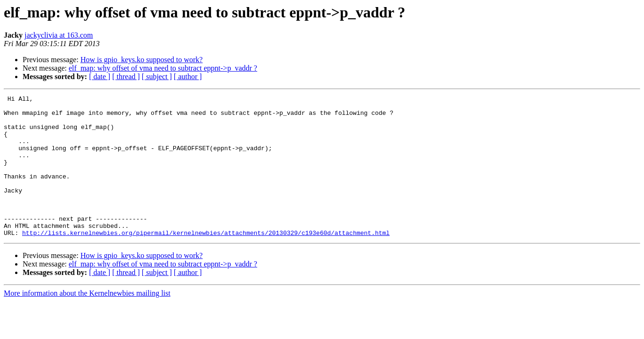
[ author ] (188, 77)
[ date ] (100, 77)
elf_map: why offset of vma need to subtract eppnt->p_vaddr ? (163, 68)
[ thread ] (126, 77)
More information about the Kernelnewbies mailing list (87, 321)
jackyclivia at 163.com (59, 35)
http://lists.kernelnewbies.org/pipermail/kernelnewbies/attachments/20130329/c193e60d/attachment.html (206, 261)
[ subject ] (157, 77)
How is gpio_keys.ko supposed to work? (142, 60)
